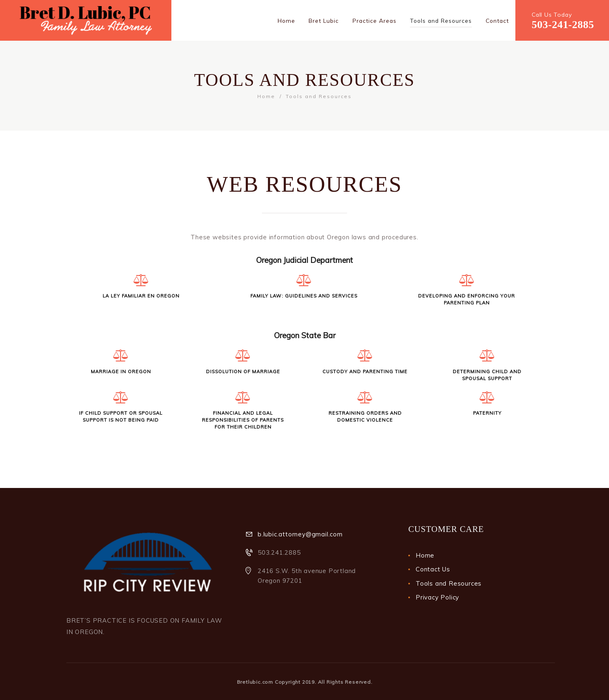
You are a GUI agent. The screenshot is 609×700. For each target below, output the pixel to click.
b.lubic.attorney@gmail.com (300, 534)
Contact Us (433, 569)
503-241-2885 (563, 25)
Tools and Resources (449, 583)
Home (266, 96)
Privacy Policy (437, 597)
